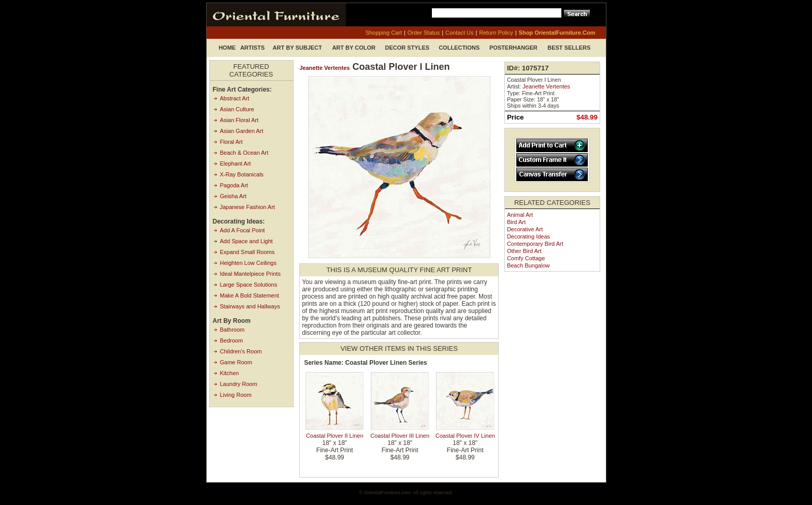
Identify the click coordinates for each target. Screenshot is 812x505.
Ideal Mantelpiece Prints (250, 274)
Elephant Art (236, 164)
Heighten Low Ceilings (248, 263)
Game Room (236, 362)
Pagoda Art (234, 185)
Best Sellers (569, 48)
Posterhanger (513, 48)
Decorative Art (525, 229)
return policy (496, 33)
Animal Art (520, 215)
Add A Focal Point (243, 230)
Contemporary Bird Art (535, 244)
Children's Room (241, 351)
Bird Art (516, 222)
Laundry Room (239, 384)
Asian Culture (237, 109)
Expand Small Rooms (248, 252)
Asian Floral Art (240, 120)
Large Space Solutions (249, 285)
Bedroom (232, 340)
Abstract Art (235, 98)
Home (227, 48)
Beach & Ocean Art (244, 153)
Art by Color (354, 48)
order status (424, 33)
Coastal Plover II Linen (335, 436)
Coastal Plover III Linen (400, 436)
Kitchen (230, 373)
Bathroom (233, 330)
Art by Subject (298, 48)
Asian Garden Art (242, 131)
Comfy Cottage (526, 258)
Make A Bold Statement (250, 295)
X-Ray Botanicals (242, 174)
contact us (459, 33)
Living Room (236, 395)
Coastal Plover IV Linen (465, 436)
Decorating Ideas (528, 236)
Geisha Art (233, 196)
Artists (252, 48)
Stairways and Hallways (250, 306)
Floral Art (231, 142)
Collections (459, 48)
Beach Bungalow (528, 265)
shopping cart (384, 33)
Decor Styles (408, 48)
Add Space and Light (247, 241)
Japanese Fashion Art (248, 207)
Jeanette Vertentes (324, 68)
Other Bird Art (524, 251)
